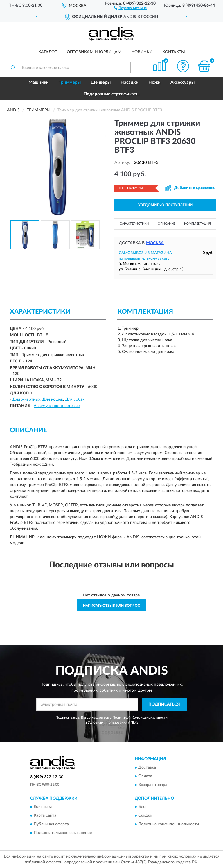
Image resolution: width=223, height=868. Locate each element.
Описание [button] (167, 224)
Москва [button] (155, 243)
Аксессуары (182, 82)
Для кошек (53, 399)
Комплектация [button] (197, 224)
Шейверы (101, 82)
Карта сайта (45, 815)
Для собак (75, 399)
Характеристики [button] (134, 224)
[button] (130, 8)
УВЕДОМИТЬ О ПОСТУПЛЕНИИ (165, 205)
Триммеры (70, 82)
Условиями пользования (107, 722)
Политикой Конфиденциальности (140, 717)
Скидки (145, 815)
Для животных (26, 399)
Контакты (174, 52)
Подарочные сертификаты (111, 94)
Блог (143, 807)
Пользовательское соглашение (63, 833)
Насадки (130, 82)
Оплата (145, 776)
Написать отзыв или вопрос (111, 606)
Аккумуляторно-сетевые (57, 406)
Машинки (39, 82)
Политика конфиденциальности (169, 824)
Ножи (154, 82)
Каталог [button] (48, 52)
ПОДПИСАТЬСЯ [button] (164, 704)
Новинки (142, 52)
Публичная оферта (51, 824)
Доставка (147, 767)
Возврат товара (153, 785)
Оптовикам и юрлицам (94, 52)
